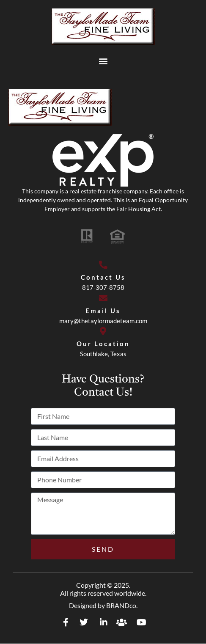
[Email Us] (103, 298)
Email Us (103, 311)
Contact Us (103, 277)
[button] (103, 61)
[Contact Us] (103, 265)
